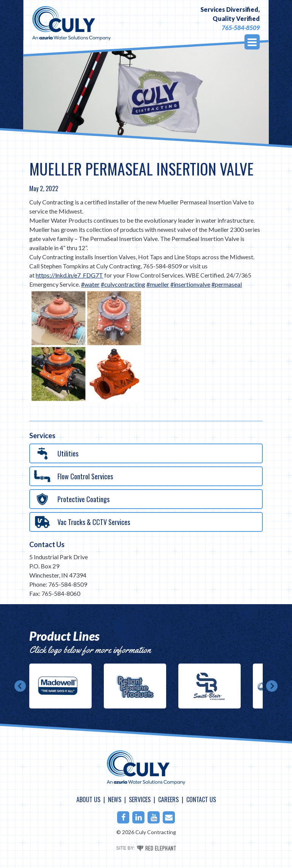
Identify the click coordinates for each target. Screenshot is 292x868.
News (115, 799)
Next (272, 686)
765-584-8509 (241, 28)
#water (90, 284)
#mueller (158, 284)
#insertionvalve (190, 284)
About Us (88, 799)
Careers (168, 799)
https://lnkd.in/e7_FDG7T (69, 275)
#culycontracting (123, 284)
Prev (20, 686)
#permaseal (227, 284)
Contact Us (47, 544)
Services (140, 799)
